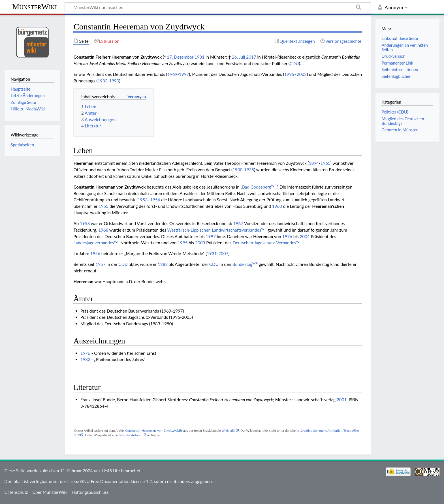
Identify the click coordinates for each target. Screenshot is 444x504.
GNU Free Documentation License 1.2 (116, 481)
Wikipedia (228, 431)
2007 (223, 253)
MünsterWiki (34, 7)
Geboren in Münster (400, 130)
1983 (102, 81)
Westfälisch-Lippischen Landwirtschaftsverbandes (217, 230)
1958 (85, 223)
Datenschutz (16, 492)
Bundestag (245, 264)
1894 (314, 163)
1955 (103, 206)
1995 (289, 74)
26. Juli (239, 57)
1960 (277, 206)
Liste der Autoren (130, 435)
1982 (85, 359)
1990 (114, 81)
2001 (342, 400)
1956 (95, 253)
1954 (155, 200)
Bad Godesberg (259, 187)
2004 (305, 236)
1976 (287, 236)
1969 (172, 74)
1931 (199, 57)
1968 (103, 230)
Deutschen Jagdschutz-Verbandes (267, 243)
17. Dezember (180, 57)
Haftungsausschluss (90, 492)
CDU (294, 63)
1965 (325, 163)
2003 (302, 74)
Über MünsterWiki (50, 492)
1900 (237, 170)
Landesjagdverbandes (96, 243)
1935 (249, 170)
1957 (100, 264)
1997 (184, 74)
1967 (238, 223)
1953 (143, 200)
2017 (251, 57)
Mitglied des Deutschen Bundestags (403, 121)
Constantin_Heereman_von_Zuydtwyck (152, 431)
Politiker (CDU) (395, 112)
